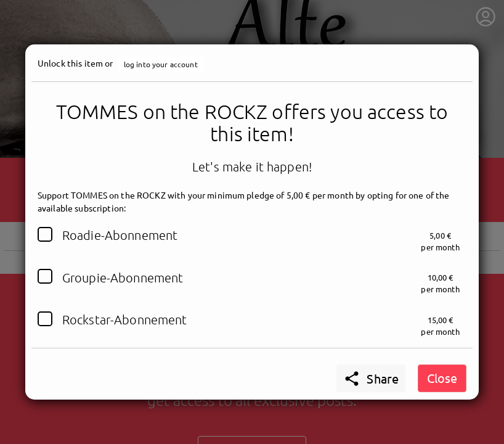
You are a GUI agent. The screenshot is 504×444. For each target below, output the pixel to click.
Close (442, 378)
